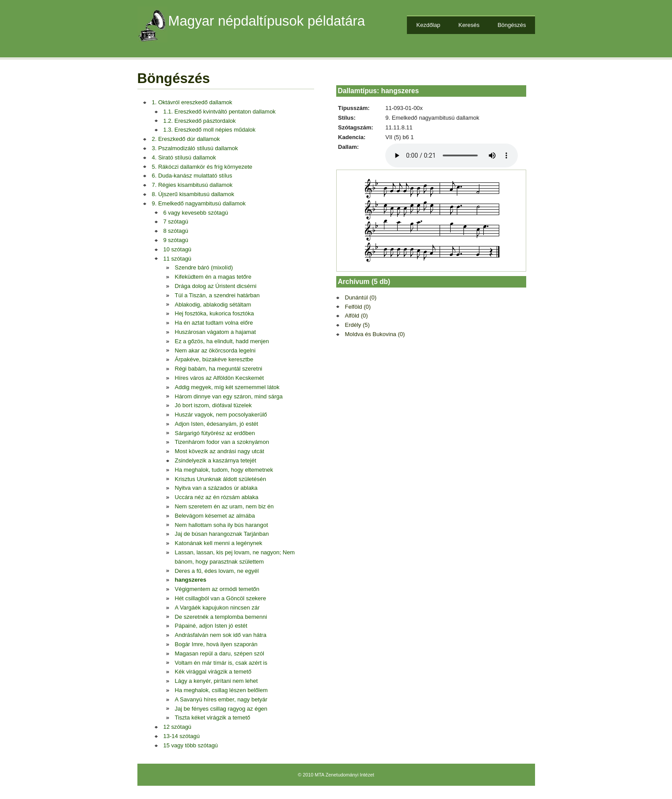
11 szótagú (178, 259)
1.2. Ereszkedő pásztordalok (200, 121)
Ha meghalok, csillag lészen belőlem (221, 690)
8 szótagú (176, 231)
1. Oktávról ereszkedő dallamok (192, 102)
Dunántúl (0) (361, 297)
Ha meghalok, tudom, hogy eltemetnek (224, 470)
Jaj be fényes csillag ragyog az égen (221, 709)
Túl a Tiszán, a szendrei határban (217, 295)
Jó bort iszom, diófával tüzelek (213, 405)
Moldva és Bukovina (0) (375, 334)
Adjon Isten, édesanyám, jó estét (217, 424)
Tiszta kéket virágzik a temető (213, 718)
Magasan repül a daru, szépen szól (220, 653)
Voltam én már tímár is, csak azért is (221, 663)
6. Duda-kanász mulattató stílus (192, 176)
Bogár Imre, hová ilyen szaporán (216, 644)
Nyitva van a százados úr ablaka (216, 488)
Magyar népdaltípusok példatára (267, 21)
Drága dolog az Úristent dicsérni (216, 286)
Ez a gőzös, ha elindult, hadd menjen (222, 341)
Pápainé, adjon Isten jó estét (211, 626)
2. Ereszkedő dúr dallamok (186, 139)
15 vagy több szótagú (191, 745)
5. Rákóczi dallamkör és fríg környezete (202, 167)
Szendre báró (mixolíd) (204, 267)
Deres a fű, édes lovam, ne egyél (217, 571)
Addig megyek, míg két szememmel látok (227, 387)
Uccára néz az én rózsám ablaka (217, 497)
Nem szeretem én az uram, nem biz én (224, 506)
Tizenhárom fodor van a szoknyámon (222, 442)
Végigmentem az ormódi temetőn (217, 589)
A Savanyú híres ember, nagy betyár (221, 699)
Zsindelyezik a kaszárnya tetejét (216, 460)
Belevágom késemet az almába (215, 516)
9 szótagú (176, 240)
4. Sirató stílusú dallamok (184, 157)
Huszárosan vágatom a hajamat (216, 332)
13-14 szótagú (182, 736)
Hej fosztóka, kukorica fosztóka (215, 313)
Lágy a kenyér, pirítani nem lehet (216, 681)
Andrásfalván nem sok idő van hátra (221, 635)
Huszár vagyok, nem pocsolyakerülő (221, 415)
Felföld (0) (358, 307)
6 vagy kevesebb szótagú (196, 213)
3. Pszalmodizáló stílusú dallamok (195, 148)
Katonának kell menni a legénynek (219, 543)
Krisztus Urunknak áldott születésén (221, 479)
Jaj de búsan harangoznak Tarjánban (222, 534)
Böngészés (512, 25)
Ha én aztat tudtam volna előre (214, 323)
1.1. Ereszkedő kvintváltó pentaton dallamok (220, 112)
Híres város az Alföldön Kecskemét (220, 378)
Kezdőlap (428, 25)
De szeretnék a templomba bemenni (221, 617)
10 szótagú (178, 249)
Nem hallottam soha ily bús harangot (222, 525)
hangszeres (191, 580)
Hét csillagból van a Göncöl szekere (221, 598)
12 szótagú (178, 727)
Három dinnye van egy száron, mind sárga (229, 396)
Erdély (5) (357, 325)
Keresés (469, 25)
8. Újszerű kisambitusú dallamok (193, 194)
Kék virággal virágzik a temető (213, 672)
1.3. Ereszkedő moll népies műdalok (210, 130)
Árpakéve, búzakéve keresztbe (214, 359)
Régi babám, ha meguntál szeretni (219, 369)
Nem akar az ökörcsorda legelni (215, 350)
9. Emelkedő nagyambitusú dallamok (199, 203)
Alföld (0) (357, 316)
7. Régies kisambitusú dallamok (192, 185)
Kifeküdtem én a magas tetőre (213, 277)
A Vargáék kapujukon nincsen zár (217, 608)
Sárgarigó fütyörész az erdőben (215, 433)
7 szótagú (176, 222)
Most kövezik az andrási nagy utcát (220, 451)
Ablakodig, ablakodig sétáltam (213, 305)
